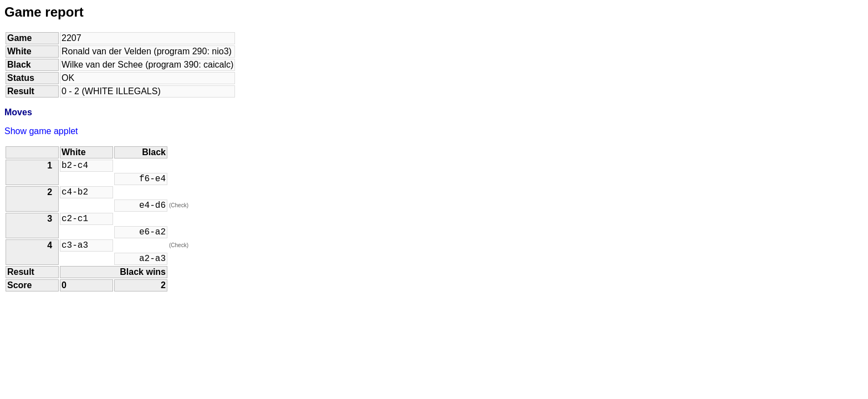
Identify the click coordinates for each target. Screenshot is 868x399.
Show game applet (41, 131)
